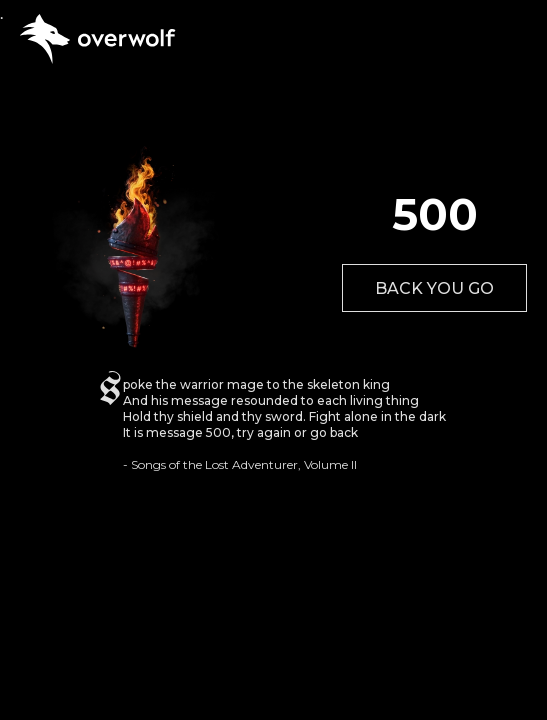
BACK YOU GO (434, 288)
